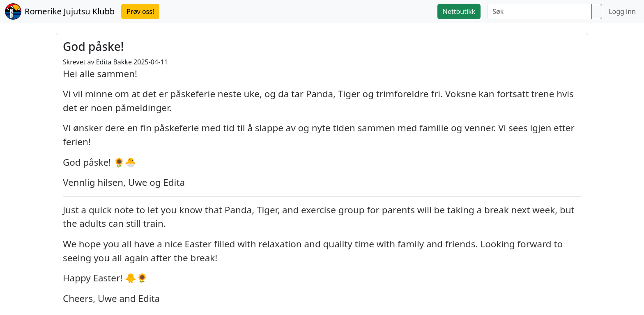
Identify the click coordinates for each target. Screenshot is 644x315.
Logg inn (622, 11)
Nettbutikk (459, 11)
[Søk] (539, 11)
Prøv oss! (140, 11)
